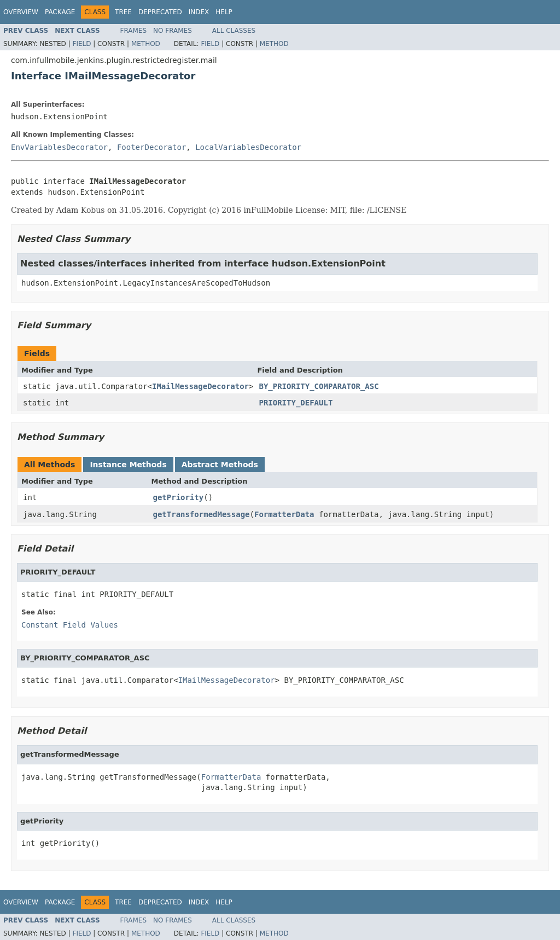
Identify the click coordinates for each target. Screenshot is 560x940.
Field (81, 44)
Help (224, 12)
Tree (123, 12)
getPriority (179, 497)
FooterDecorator (151, 147)
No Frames (173, 31)
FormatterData (284, 514)
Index (199, 12)
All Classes (234, 31)
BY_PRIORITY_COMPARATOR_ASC (319, 386)
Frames (134, 31)
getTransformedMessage (202, 514)
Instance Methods (128, 465)
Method (146, 44)
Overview (21, 12)
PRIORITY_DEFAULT (296, 403)
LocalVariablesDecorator (248, 147)
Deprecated (160, 12)
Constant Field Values (70, 625)
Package (60, 12)
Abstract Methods (220, 465)
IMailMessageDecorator (200, 386)
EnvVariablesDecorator (59, 147)
